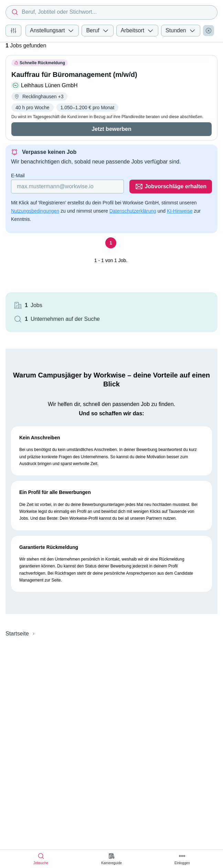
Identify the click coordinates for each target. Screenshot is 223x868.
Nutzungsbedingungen (35, 211)
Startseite (17, 634)
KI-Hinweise (180, 211)
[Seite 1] (111, 243)
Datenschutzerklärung (133, 211)
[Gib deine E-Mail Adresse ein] (67, 187)
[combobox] (111, 12)
